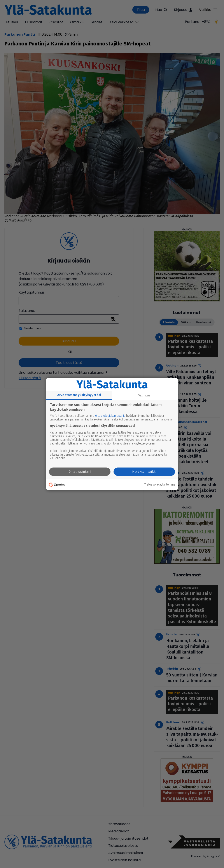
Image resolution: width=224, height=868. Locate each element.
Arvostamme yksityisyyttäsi (79, 395)
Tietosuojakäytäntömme (160, 485)
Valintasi (145, 395)
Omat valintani (80, 472)
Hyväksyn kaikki (144, 472)
